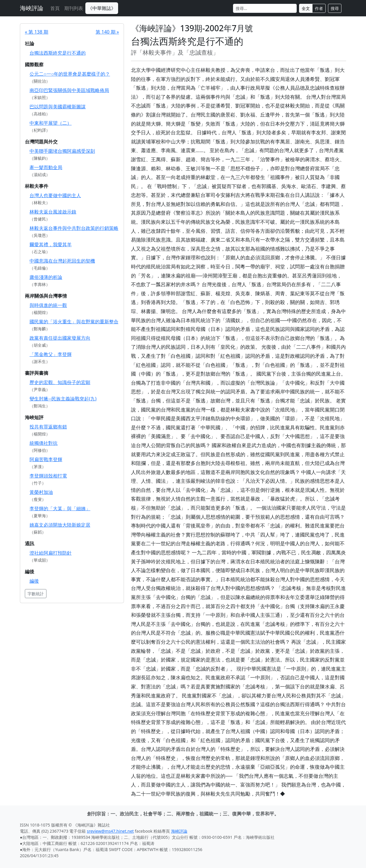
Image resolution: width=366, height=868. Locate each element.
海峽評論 (32, 8)
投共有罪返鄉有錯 (48, 427)
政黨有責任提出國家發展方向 (60, 338)
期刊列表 (74, 8)
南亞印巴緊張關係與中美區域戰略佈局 (69, 90)
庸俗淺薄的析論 (46, 277)
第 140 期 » (107, 32)
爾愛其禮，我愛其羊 (51, 244)
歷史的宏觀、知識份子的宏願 (60, 382)
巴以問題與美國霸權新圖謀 (58, 107)
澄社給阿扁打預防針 (51, 553)
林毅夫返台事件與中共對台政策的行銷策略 (74, 228)
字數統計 (36, 594)
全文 (306, 8)
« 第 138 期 (37, 32)
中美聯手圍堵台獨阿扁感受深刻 (62, 151)
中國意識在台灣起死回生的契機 (62, 261)
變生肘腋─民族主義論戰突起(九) (63, 399)
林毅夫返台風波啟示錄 (53, 212)
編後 (34, 581)
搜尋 (335, 8)
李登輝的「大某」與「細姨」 (60, 508)
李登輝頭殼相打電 (48, 476)
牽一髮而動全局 (46, 167)
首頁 (55, 8)
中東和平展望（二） (51, 123)
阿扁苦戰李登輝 (46, 459)
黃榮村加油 (41, 492)
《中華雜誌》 (102, 8)
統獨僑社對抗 (44, 443)
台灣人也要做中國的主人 (55, 195)
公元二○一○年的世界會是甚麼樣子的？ (70, 74)
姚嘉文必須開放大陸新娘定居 (60, 525)
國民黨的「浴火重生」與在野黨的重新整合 (74, 322)
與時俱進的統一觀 (48, 305)
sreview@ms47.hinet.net (110, 831)
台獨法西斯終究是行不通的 (58, 53)
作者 (319, 8)
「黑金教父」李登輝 (51, 354)
